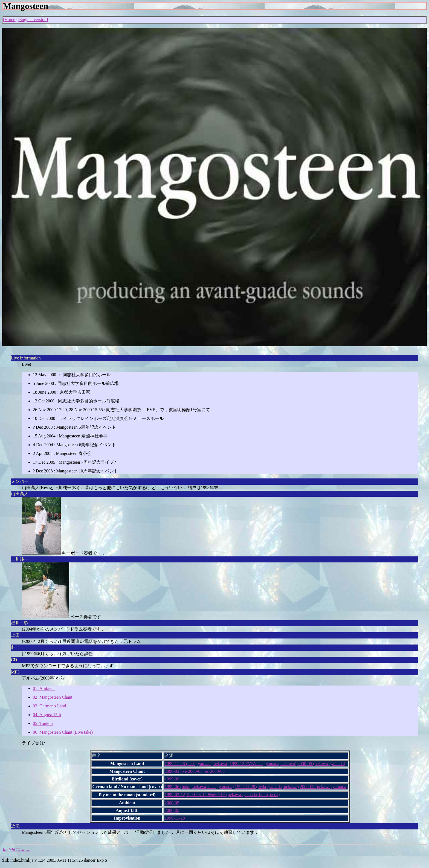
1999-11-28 (175, 818)
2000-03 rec (198, 771)
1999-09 (172, 779)
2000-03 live (176, 771)
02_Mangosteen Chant (53, 697)
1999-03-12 (175, 795)
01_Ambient (44, 688)
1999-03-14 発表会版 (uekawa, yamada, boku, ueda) (233, 795)
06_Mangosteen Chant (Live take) (63, 732)
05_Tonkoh (43, 723)
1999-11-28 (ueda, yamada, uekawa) (197, 764)
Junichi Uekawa (16, 850)
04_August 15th (47, 715)
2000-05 (217, 771)
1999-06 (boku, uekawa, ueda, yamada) (199, 787)
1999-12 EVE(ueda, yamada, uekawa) (263, 764)
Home (10, 20)
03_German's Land (50, 706)
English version (33, 20)
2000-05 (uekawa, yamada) (321, 764)
